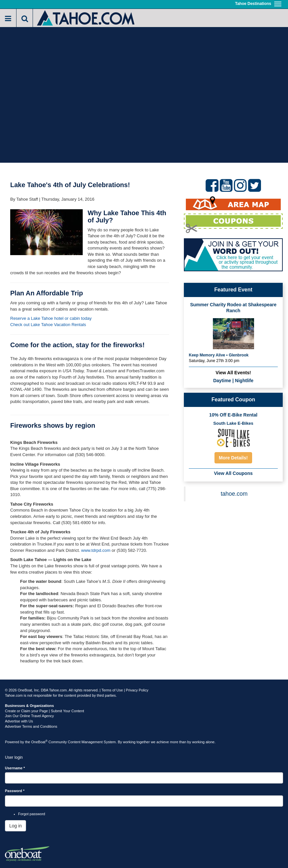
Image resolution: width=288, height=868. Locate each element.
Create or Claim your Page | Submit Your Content (44, 711)
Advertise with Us (19, 721)
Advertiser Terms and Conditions (31, 726)
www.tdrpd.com (96, 550)
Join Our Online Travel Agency (29, 716)
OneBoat (40, 742)
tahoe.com (234, 494)
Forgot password (32, 814)
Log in (15, 826)
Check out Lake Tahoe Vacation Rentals (48, 325)
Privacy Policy (137, 690)
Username (15, 768)
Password (15, 791)
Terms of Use (112, 690)
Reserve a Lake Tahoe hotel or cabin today (51, 318)
